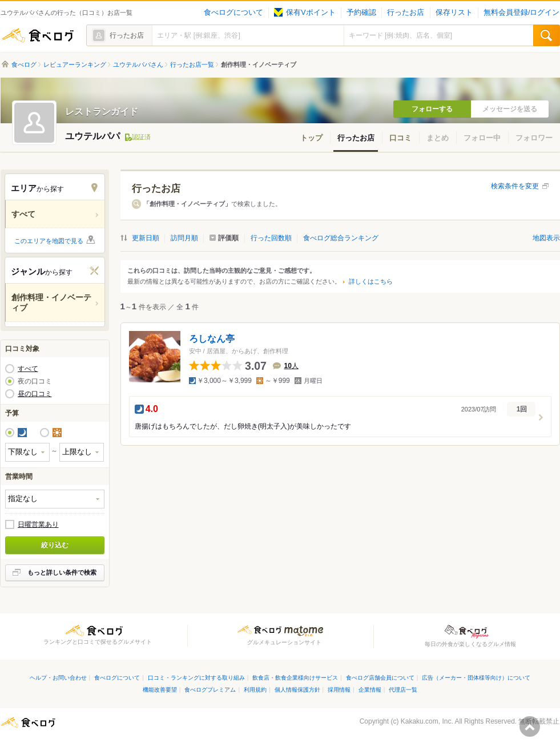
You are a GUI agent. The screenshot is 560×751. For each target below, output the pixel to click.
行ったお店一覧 (192, 64)
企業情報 (370, 690)
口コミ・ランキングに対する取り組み (196, 678)
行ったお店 (406, 13)
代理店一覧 (403, 690)
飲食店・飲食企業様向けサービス (295, 678)
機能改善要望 (160, 690)
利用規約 (255, 690)
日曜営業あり (38, 524)
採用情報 (339, 690)
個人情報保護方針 (297, 690)
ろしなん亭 (212, 339)
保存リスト (454, 13)
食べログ (38, 35)
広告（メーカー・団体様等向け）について (476, 678)
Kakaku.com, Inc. (427, 721)
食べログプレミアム (210, 690)
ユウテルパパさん (138, 64)
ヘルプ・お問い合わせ (58, 678)
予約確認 (361, 13)
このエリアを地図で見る (49, 241)
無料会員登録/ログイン (521, 13)
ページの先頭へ (530, 726)
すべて (28, 369)
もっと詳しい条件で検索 (62, 572)
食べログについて (233, 13)
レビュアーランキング (75, 64)
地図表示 (546, 238)
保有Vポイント (305, 13)
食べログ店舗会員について (380, 678)
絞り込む (55, 545)
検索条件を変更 (515, 186)
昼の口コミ (35, 394)
